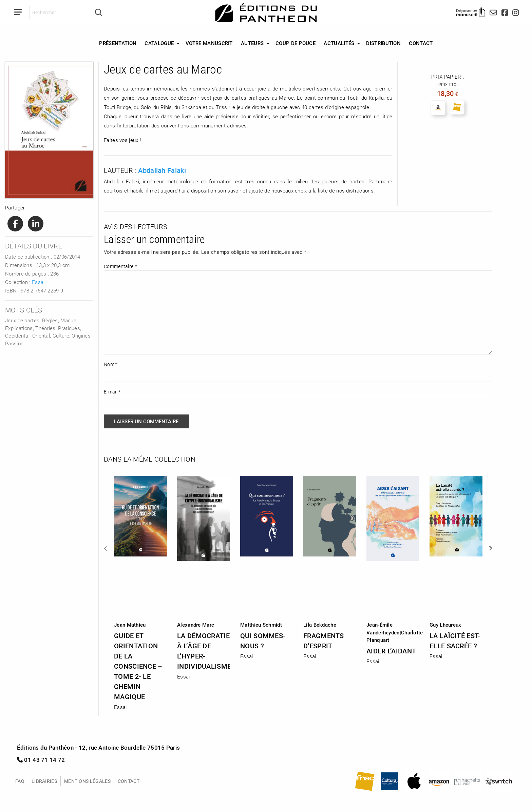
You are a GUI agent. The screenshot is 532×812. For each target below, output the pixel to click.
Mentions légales (87, 781)
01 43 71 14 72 (41, 760)
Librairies (44, 781)
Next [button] (490, 548)
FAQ (20, 781)
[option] (140, 591)
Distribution (383, 43)
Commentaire (120, 266)
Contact (421, 43)
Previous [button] (106, 548)
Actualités (339, 43)
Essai (38, 282)
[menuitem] (118, 43)
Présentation (118, 43)
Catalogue (159, 43)
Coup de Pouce (296, 43)
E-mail (112, 392)
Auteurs (252, 43)
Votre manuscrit (209, 43)
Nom (111, 364)
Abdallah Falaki (162, 170)
